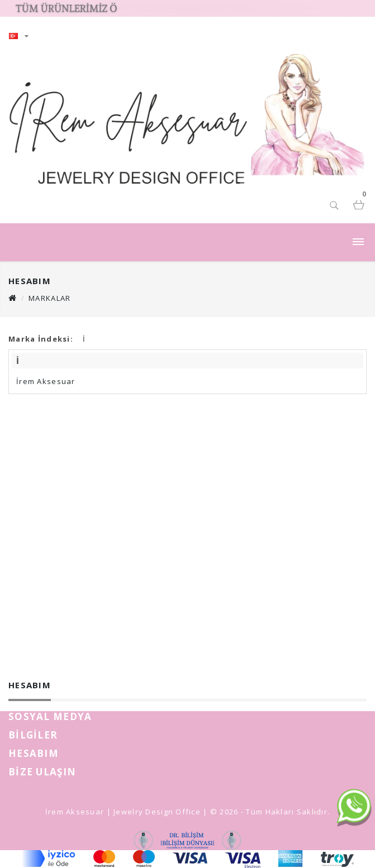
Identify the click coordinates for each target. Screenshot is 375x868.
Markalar (49, 298)
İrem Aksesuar (46, 381)
